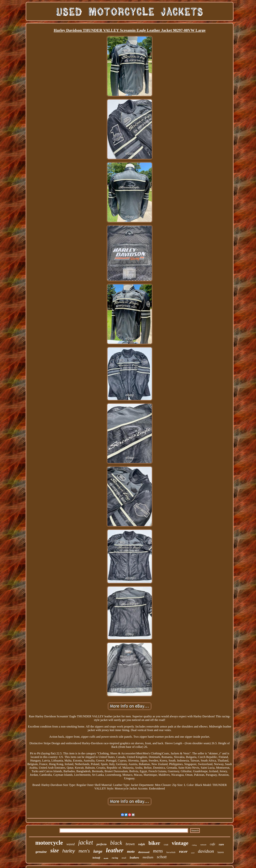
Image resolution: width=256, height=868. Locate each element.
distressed (144, 852)
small (124, 858)
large (98, 851)
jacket (86, 842)
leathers (134, 858)
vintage (180, 843)
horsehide (171, 852)
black (116, 843)
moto (131, 851)
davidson (206, 851)
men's (84, 851)
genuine (41, 852)
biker (154, 843)
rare (221, 844)
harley (69, 851)
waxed (71, 844)
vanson (203, 845)
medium (148, 857)
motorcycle (49, 843)
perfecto (102, 844)
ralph (142, 844)
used (193, 853)
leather (115, 850)
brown (130, 844)
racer (183, 851)
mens (158, 851)
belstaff (96, 858)
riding (194, 845)
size (55, 850)
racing (115, 858)
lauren (221, 852)
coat (166, 844)
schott (162, 857)
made (106, 858)
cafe (212, 844)
